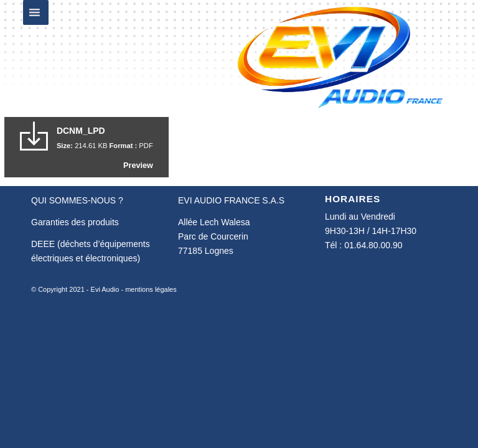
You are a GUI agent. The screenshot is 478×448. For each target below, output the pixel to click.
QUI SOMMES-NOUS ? (77, 200)
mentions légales (151, 289)
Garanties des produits (75, 222)
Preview (138, 166)
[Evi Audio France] (340, 56)
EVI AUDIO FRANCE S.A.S (231, 200)
